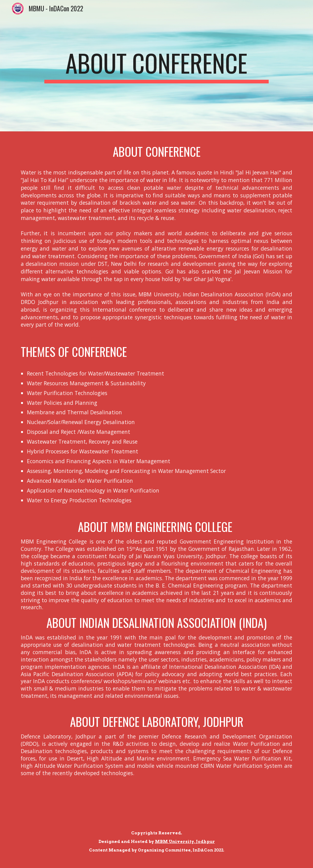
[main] (156, 66)
